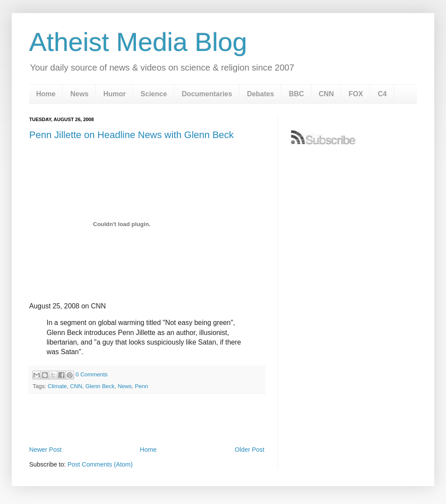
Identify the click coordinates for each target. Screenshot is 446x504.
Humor (115, 94)
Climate (57, 386)
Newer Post (45, 450)
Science (154, 94)
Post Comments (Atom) (100, 464)
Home (46, 94)
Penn (142, 386)
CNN (326, 94)
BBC (296, 94)
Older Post (250, 450)
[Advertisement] (147, 419)
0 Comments (92, 374)
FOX (356, 94)
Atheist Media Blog (138, 42)
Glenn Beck (100, 386)
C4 (382, 94)
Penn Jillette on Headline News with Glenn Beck (132, 135)
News (79, 94)
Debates (260, 94)
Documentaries (207, 94)
